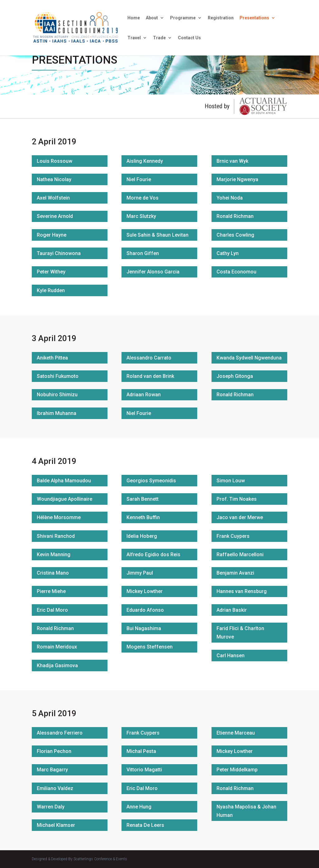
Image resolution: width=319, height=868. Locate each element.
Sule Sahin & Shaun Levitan (157, 235)
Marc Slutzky (141, 216)
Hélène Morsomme (59, 517)
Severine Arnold (55, 216)
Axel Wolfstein (53, 198)
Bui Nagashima (144, 628)
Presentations (254, 18)
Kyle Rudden (51, 290)
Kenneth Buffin (143, 517)
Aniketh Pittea (52, 358)
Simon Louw (231, 481)
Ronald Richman (235, 216)
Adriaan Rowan (144, 395)
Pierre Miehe (51, 591)
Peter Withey (51, 272)
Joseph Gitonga (235, 376)
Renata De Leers (145, 825)
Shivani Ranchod (56, 536)
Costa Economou (236, 272)
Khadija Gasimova (57, 665)
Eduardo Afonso (145, 610)
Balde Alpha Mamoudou (64, 481)
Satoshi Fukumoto (58, 376)
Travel (134, 38)
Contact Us (189, 38)
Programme (183, 18)
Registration (221, 18)
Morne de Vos (143, 198)
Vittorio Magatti (144, 770)
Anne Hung (139, 807)
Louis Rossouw (55, 161)
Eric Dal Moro (52, 610)
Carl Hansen (231, 656)
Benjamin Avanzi (235, 573)
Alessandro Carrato (149, 358)
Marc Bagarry (52, 770)
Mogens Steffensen (150, 647)
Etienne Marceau (236, 733)
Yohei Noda (230, 198)
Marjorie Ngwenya (237, 179)
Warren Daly (51, 807)
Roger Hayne (52, 235)
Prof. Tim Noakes (237, 499)
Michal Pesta (141, 751)
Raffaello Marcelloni (240, 555)
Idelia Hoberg (142, 536)
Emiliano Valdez (55, 788)
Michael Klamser (56, 825)
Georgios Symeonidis (151, 481)
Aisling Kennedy (145, 161)
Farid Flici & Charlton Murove (240, 633)
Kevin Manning (54, 555)
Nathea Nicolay (54, 179)
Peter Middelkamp (237, 770)
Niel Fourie (139, 179)
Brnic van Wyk (232, 161)
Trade (159, 38)
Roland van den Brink (150, 376)
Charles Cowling (235, 235)
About (152, 18)
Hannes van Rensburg (242, 591)
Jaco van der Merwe (240, 517)
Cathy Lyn (228, 253)
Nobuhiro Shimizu (57, 395)
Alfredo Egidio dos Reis (153, 555)
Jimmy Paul (140, 573)
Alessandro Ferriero (60, 733)
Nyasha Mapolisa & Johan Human (246, 811)
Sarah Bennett (143, 499)
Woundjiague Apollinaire (64, 499)
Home (134, 18)
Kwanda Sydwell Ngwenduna (249, 358)
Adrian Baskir (232, 610)
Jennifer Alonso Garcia (153, 272)
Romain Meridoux (57, 647)
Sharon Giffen (143, 253)
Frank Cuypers (233, 536)
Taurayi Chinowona (59, 253)
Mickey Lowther (145, 591)
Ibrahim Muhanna (57, 413)
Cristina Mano (53, 573)
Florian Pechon (54, 751)
